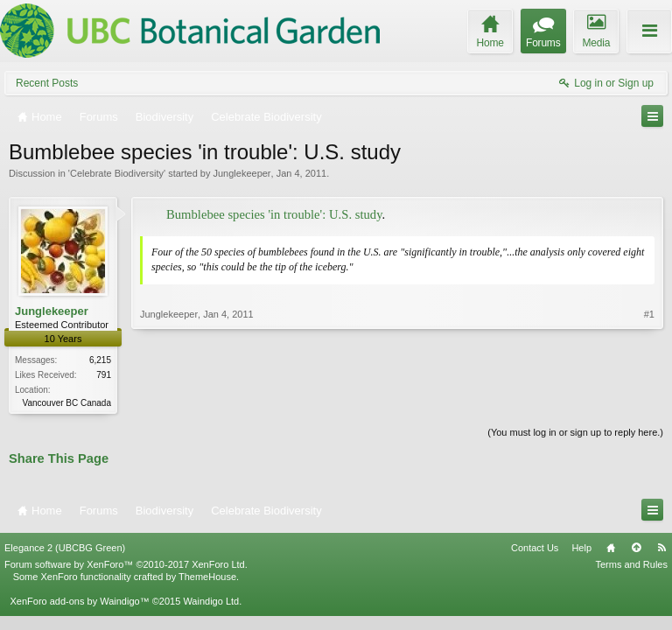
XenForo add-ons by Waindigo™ (79, 601)
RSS (661, 548)
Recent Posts (47, 83)
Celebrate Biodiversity (117, 173)
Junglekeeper (241, 173)
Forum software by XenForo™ (126, 564)
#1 (649, 314)
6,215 (100, 360)
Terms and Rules (631, 564)
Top (636, 548)
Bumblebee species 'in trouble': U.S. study (274, 214)
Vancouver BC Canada (66, 403)
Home (611, 548)
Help (581, 548)
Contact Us (535, 548)
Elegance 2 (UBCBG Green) (65, 548)
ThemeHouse (207, 577)
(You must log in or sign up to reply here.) (575, 432)
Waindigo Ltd (211, 601)
